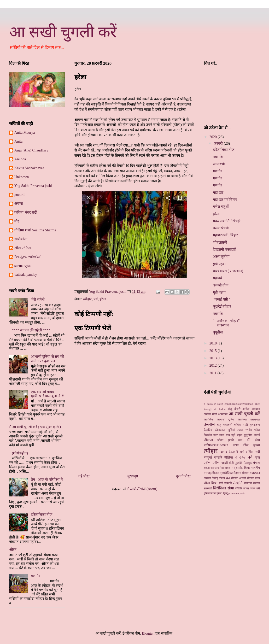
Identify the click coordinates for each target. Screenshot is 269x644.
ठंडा (240, 440)
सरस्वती (208, 488)
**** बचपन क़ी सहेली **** (31, 330)
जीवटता (208, 440)
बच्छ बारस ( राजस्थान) (228, 271)
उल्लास (209, 424)
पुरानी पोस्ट (183, 476)
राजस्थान (255, 473)
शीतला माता (253, 478)
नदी (258, 452)
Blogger (148, 633)
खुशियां (231, 430)
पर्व (96, 299)
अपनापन (223, 414)
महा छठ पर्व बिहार (225, 200)
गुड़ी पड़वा (219, 264)
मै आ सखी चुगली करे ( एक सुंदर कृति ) (35, 427)
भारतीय (255, 468)
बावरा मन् (230, 468)
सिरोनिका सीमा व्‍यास (228, 488)
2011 (214, 373)
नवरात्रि (218, 157)
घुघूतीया (218, 332)
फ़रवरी (219, 144)
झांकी (231, 440)
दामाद (224, 452)
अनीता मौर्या (210, 414)
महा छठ (218, 193)
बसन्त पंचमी (221, 228)
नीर (17, 221)
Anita (18, 141)
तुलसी (257, 445)
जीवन (220, 440)
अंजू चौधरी (234, 409)
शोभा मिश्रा (210, 483)
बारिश (221, 468)
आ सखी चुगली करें (63, 32)
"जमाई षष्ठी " (222, 299)
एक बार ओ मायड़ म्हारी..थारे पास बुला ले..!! (48, 394)
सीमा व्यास (249, 488)
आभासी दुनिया (226, 419)
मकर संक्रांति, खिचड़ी (227, 221)
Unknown (22, 177)
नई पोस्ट (84, 476)
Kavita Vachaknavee (29, 168)
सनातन (248, 483)
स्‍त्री (258, 488)
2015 (214, 351)
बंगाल (256, 463)
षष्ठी (221, 483)
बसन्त (214, 468)
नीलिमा (229, 458)
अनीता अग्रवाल (251, 409)
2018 (214, 343)
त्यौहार (87, 299)
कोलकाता (220, 430)
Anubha (20, 159)
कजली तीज (221, 285)
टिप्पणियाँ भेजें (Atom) (142, 489)
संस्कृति (238, 483)
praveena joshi (237, 493)
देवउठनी (233, 452)
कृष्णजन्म (255, 425)
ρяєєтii (19, 195)
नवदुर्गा (208, 458)
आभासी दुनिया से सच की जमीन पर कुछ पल (48, 359)
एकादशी (228, 425)
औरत (13, 550)
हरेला (103, 299)
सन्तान (256, 483)
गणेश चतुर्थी (221, 207)
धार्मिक (250, 452)
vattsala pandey (26, 275)
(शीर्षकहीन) (20, 453)
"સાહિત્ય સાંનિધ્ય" (28, 257)
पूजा (257, 458)
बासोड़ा (240, 468)
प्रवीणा (207, 463)
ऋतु (219, 425)
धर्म (242, 452)
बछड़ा (207, 468)
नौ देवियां (240, 458)
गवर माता (219, 435)
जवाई (257, 435)
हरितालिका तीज (42, 515)
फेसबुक (248, 463)
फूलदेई (239, 463)
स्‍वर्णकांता (21, 239)
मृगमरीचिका (226, 473)
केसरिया (208, 430)
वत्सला (207, 478)
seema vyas (23, 266)
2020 (214, 137)
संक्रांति (228, 483)
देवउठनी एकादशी (225, 250)
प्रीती (231, 463)
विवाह (215, 478)
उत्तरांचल (255, 419)
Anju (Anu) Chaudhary (31, 150)
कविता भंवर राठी (26, 212)
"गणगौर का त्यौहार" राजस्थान (226, 323)
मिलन (215, 473)
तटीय (236, 445)
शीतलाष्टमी (220, 242)
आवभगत (242, 419)
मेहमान (237, 473)
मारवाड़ (208, 473)
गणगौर (36, 576)
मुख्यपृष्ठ (133, 476)
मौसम (245, 473)
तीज (246, 445)
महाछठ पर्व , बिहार (225, 235)
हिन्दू (225, 493)
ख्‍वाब (240, 430)
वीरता (222, 478)
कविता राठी (241, 425)
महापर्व (217, 278)
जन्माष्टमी (219, 164)
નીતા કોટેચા (23, 248)
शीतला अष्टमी (238, 478)
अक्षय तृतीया (221, 257)
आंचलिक (209, 419)
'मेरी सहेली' (38, 300)
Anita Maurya (25, 133)
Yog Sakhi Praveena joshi (33, 186)
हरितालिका (210, 493)
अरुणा (19, 204)
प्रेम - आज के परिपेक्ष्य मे (47, 480)
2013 (214, 358)
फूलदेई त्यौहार (222, 306)
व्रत (228, 478)
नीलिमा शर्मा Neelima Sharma (35, 230)
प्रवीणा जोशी (220, 463)
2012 (214, 365)
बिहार (247, 468)
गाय (228, 435)
